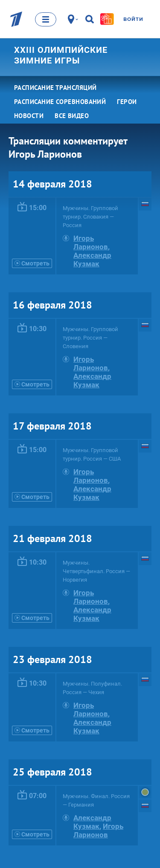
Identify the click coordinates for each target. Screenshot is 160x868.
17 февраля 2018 (52, 426)
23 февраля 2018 (52, 659)
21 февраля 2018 (52, 538)
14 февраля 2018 (52, 184)
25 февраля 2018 (52, 772)
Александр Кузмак (92, 260)
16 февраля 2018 (52, 305)
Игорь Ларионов (91, 242)
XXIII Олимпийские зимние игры (61, 55)
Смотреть (32, 263)
